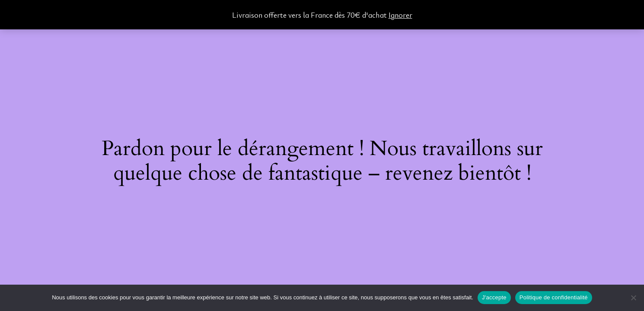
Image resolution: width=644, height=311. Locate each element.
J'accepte (494, 297)
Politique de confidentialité (554, 297)
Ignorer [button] (400, 15)
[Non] (633, 298)
